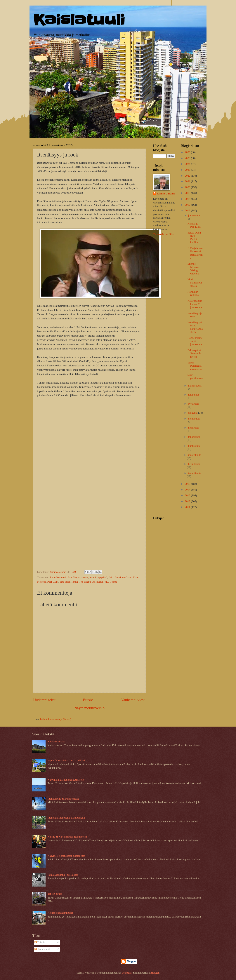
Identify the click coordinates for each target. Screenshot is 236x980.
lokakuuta (193, 395)
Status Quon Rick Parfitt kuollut (194, 237)
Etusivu (89, 700)
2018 (188, 199)
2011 (188, 507)
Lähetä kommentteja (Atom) (56, 719)
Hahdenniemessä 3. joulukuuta (195, 341)
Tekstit (40, 942)
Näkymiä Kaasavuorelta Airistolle (66, 780)
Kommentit (42, 949)
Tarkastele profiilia (163, 234)
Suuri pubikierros (195, 377)
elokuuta (193, 413)
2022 (188, 176)
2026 (188, 152)
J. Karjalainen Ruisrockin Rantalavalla (195, 253)
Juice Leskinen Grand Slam (124, 577)
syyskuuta (194, 404)
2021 (188, 181)
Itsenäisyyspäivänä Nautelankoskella (195, 327)
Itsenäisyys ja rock (78, 577)
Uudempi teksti (45, 700)
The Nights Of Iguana (91, 582)
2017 (188, 205)
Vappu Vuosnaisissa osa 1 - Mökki (66, 760)
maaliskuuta (195, 455)
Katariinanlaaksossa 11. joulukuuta (195, 304)
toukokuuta (194, 437)
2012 (188, 501)
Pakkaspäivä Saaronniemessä (194, 353)
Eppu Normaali (58, 577)
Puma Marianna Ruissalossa (63, 875)
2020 (188, 187)
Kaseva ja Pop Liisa (194, 225)
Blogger (155, 973)
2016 (188, 210)
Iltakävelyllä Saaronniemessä (63, 799)
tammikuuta (195, 473)
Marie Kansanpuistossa (195, 283)
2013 (188, 495)
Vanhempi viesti (133, 700)
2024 (188, 164)
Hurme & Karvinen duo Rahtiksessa (67, 837)
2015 (188, 484)
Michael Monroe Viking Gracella (194, 269)
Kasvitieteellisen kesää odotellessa (66, 856)
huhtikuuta (194, 446)
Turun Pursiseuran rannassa (195, 366)
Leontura (127, 973)
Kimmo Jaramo (166, 194)
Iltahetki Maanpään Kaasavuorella (66, 818)
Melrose (41, 582)
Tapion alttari (55, 894)
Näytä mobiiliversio (89, 708)
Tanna (74, 582)
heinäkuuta (194, 419)
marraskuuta (195, 386)
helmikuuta (194, 464)
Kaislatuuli (79, 20)
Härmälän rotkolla (193, 293)
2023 (188, 170)
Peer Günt (53, 582)
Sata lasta (65, 582)
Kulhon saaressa (56, 741)
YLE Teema (111, 582)
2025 (188, 158)
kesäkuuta (194, 428)
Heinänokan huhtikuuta (60, 913)
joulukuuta (194, 215)
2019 (188, 193)
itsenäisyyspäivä (98, 577)
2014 (188, 490)
